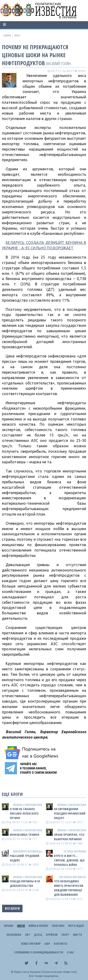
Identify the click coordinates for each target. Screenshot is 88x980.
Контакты (60, 944)
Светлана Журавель (72, 877)
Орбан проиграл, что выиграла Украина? (69, 837)
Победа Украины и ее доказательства (25, 883)
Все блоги (12, 908)
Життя (77, 935)
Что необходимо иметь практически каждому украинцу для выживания (69, 888)
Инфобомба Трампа (25, 835)
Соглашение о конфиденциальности (39, 952)
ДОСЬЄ (38, 935)
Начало (9, 926)
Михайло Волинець (28, 851)
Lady (47, 944)
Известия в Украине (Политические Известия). (46, 972)
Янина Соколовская (28, 805)
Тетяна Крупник (75, 851)
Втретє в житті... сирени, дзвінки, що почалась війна (69, 860)
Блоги (21, 926)
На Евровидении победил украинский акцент (70, 813)
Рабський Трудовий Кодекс (25, 858)
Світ (28, 935)
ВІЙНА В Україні (38, 926)
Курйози (52, 935)
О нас (70, 952)
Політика (58, 926)
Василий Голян (58, 63)
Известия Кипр (31, 944)
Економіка (14, 935)
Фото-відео (76, 926)
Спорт (65, 935)
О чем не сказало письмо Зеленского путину (24, 813)
